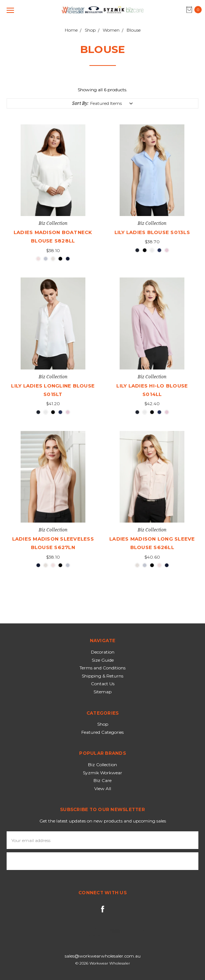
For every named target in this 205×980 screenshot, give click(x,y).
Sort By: (80, 103)
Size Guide (103, 660)
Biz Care (102, 780)
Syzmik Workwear (102, 773)
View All (103, 788)
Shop (103, 724)
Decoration (103, 652)
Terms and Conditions (102, 668)
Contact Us (103, 684)
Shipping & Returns (102, 676)
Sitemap (102, 692)
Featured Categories (102, 732)
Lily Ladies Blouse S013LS (152, 232)
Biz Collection (102, 765)
